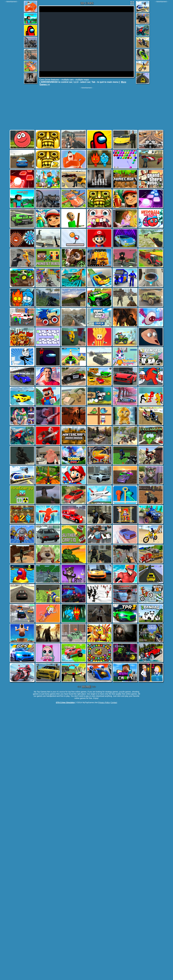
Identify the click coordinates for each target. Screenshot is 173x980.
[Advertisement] (12, 43)
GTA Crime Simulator (65, 703)
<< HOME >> (87, 687)
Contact (114, 703)
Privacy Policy (104, 703)
